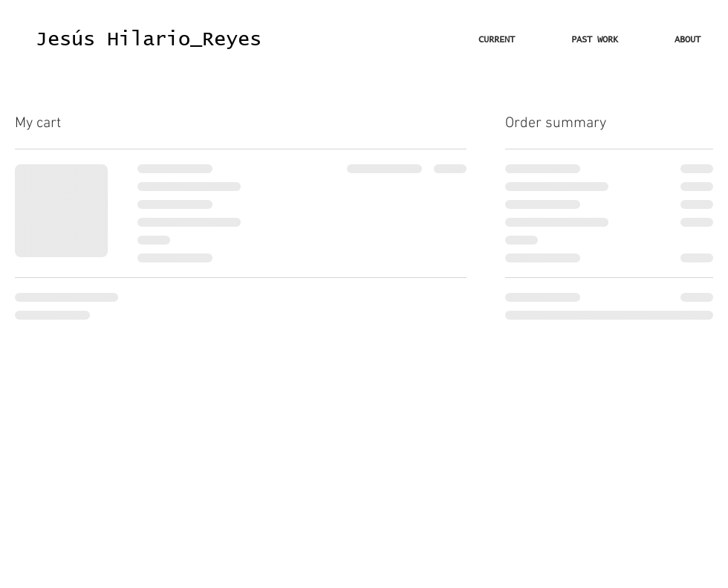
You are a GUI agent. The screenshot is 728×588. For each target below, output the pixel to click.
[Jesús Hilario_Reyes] (149, 40)
